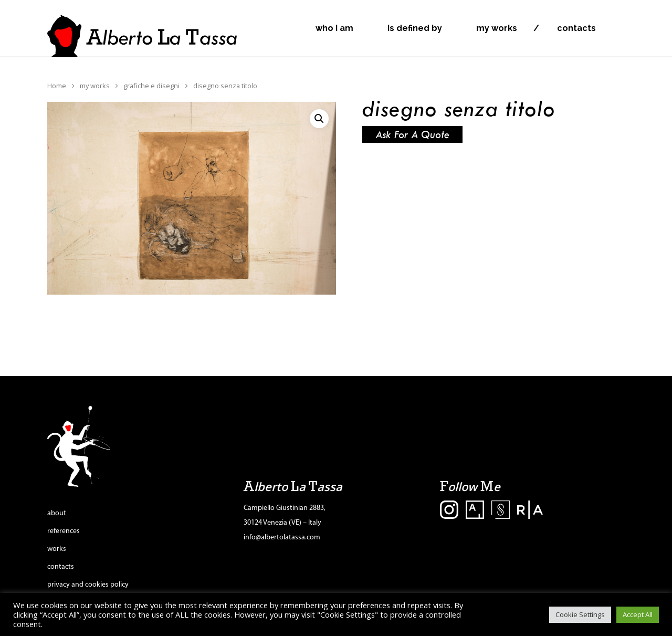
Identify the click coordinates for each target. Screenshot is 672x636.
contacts (576, 28)
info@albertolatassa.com (282, 538)
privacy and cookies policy (88, 585)
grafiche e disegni (151, 86)
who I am (334, 28)
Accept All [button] (638, 614)
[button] (319, 119)
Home (57, 86)
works (57, 549)
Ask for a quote (412, 134)
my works (497, 28)
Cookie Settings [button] (580, 614)
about (57, 513)
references (64, 531)
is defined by (415, 28)
